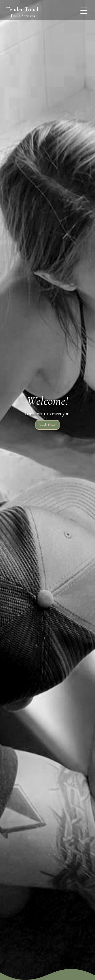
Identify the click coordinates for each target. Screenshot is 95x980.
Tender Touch (23, 10)
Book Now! (48, 425)
